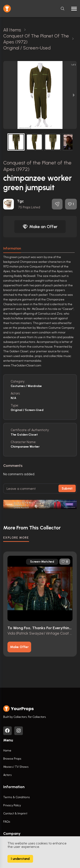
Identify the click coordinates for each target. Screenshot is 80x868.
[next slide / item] (74, 95)
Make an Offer (40, 227)
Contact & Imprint (15, 813)
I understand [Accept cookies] (20, 859)
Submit (67, 489)
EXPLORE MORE (16, 538)
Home (7, 751)
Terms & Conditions (16, 797)
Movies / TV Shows (16, 767)
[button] (30, 126)
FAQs (7, 822)
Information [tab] (12, 248)
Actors (7, 775)
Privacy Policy (12, 805)
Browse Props (12, 759)
